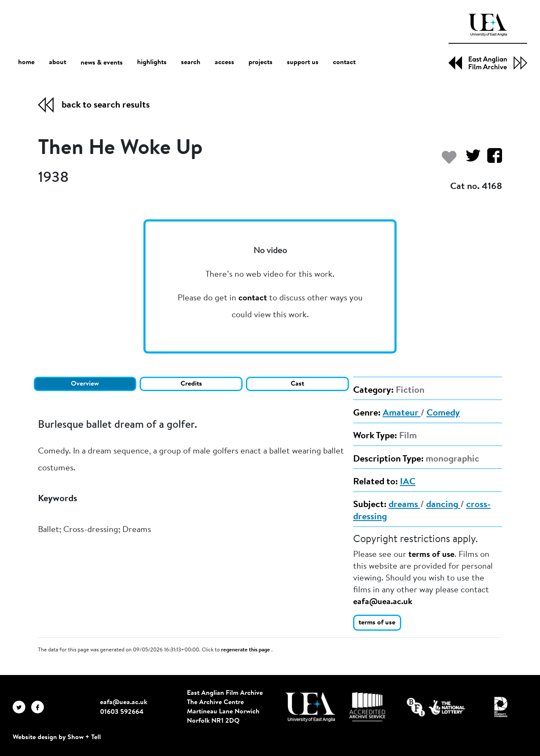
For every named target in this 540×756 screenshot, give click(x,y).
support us (303, 62)
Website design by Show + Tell (57, 737)
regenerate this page (246, 650)
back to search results (106, 105)
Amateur (402, 413)
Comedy (443, 413)
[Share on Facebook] (491, 160)
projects (261, 62)
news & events (102, 63)
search (191, 62)
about (58, 62)
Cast (297, 384)
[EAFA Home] (488, 42)
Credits (191, 384)
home (26, 62)
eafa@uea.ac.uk (383, 602)
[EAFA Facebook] (40, 707)
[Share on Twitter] (470, 160)
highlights (152, 62)
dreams (404, 505)
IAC (408, 482)
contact (344, 62)
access (224, 62)
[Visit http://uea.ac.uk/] (310, 707)
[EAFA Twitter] (22, 707)
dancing (443, 505)
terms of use (431, 555)
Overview (85, 384)
